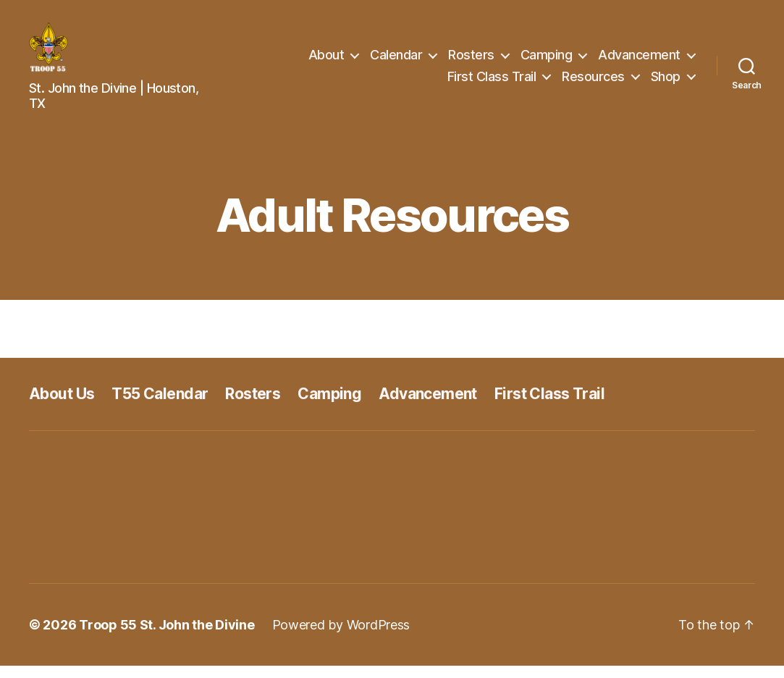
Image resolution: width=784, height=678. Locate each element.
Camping (547, 60)
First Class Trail (492, 82)
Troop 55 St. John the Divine (167, 637)
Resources (593, 82)
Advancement (639, 60)
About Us (62, 406)
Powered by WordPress (341, 637)
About (326, 60)
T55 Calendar (160, 406)
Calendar (396, 60)
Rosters (471, 60)
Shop (666, 82)
